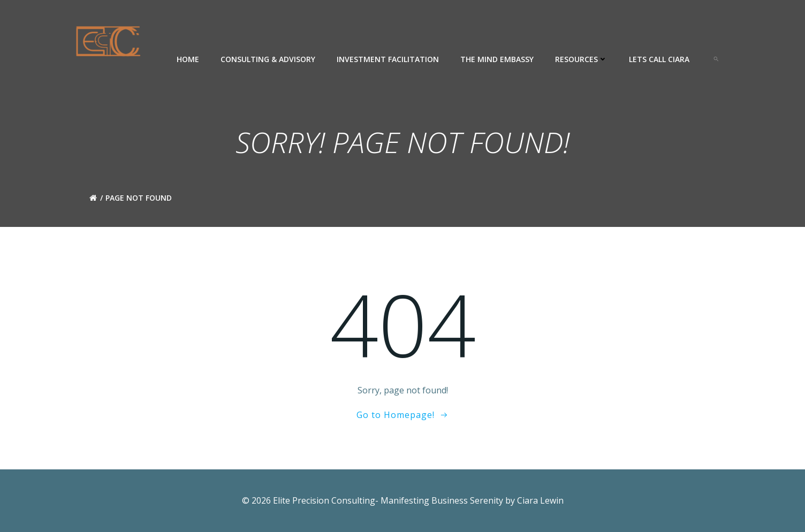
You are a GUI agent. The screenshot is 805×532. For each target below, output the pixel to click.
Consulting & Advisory (268, 59)
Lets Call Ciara (659, 59)
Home (188, 59)
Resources (581, 59)
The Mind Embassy (497, 59)
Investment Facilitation (388, 59)
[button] (716, 59)
